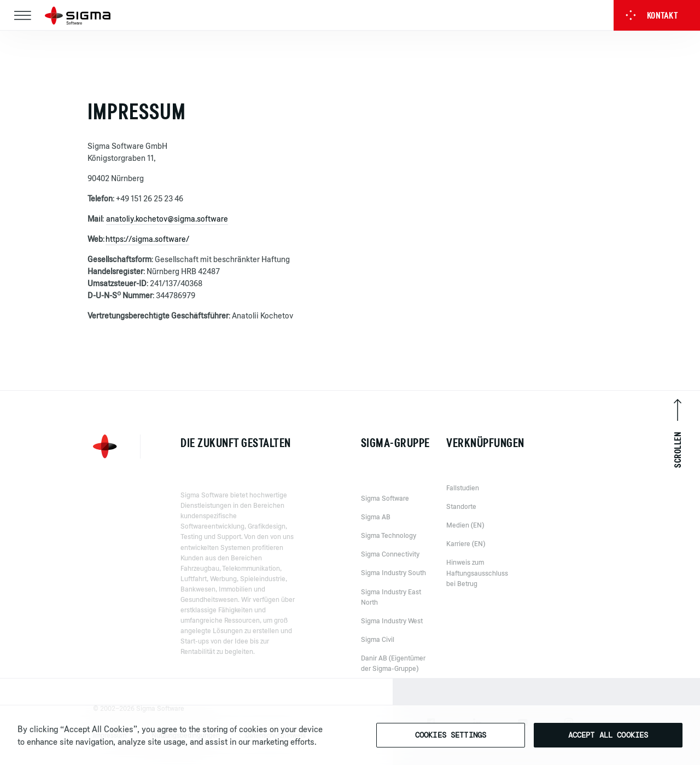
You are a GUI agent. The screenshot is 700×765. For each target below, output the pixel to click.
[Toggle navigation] (22, 15)
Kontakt (652, 15)
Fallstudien (463, 494)
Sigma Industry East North (391, 606)
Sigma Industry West (392, 630)
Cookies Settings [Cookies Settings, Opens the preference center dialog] (451, 735)
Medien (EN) (465, 531)
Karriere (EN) (466, 549)
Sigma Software (385, 507)
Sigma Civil (378, 648)
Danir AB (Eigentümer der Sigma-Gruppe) (393, 672)
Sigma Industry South (393, 582)
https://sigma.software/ (147, 239)
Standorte (461, 512)
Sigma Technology (389, 544)
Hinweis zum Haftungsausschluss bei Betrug (477, 578)
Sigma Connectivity (390, 563)
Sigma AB (376, 526)
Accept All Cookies (608, 735)
